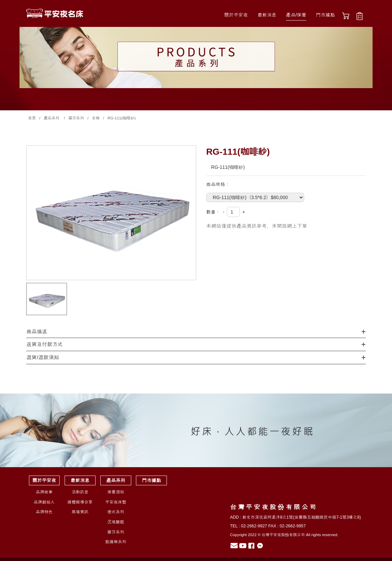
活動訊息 (80, 492)
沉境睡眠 (116, 522)
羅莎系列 (116, 532)
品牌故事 (44, 492)
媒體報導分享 (80, 502)
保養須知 (116, 492)
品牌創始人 (44, 502)
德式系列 (116, 512)
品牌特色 (44, 512)
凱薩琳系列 (116, 542)
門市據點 (325, 15)
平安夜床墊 (116, 502)
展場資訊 (80, 512)
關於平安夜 (236, 15)
